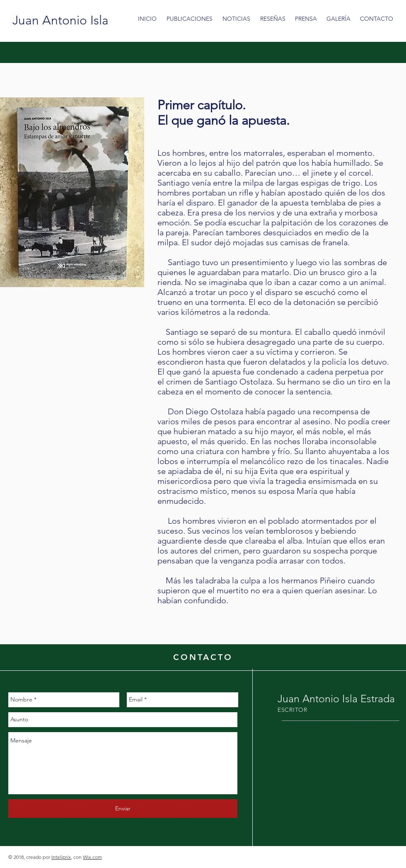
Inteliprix (61, 857)
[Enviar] (123, 809)
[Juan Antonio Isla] (60, 20)
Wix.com (92, 857)
